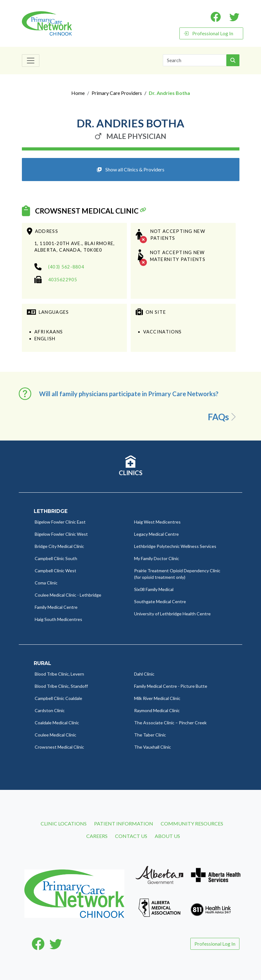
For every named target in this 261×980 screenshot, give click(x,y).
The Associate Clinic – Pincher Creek (170, 723)
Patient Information (124, 823)
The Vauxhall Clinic (153, 747)
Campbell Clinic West (55, 571)
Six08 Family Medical (154, 589)
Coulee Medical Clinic (55, 735)
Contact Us (131, 836)
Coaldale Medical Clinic (57, 723)
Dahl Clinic (144, 674)
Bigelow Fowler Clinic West (61, 534)
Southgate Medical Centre (160, 601)
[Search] (195, 60)
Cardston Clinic (50, 710)
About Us (167, 836)
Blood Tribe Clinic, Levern (59, 674)
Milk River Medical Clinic (157, 698)
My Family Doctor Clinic (157, 558)
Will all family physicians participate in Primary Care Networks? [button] (129, 394)
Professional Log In (208, 33)
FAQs (223, 417)
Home (78, 93)
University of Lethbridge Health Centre (172, 614)
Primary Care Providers (117, 93)
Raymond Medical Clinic (157, 710)
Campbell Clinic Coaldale (58, 698)
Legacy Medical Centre (156, 534)
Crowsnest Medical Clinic (87, 211)
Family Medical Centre (56, 607)
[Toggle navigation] (31, 61)
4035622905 (63, 280)
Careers (97, 836)
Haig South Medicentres (58, 619)
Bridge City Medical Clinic (59, 546)
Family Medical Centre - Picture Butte (171, 686)
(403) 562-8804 (66, 267)
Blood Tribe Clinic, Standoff (61, 686)
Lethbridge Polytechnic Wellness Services (175, 546)
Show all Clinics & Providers (131, 169)
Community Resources (192, 823)
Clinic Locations (64, 823)
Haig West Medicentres (157, 522)
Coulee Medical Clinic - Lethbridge (68, 595)
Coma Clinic (46, 583)
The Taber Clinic (150, 735)
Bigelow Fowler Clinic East (60, 522)
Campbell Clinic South (56, 558)
